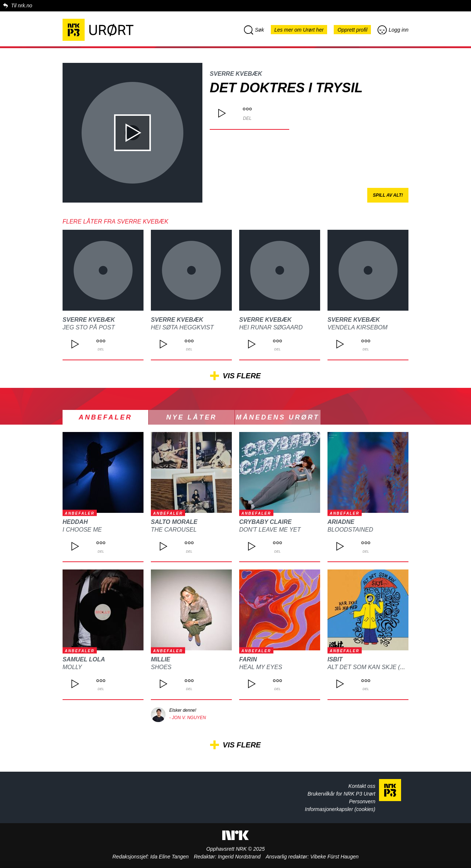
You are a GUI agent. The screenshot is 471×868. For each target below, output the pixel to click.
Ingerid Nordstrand (239, 857)
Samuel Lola (84, 659)
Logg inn (393, 30)
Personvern (362, 801)
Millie (160, 659)
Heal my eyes (261, 667)
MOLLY (72, 667)
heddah (75, 522)
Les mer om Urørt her (299, 30)
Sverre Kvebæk (236, 74)
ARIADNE (341, 522)
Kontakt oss (362, 786)
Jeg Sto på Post (89, 327)
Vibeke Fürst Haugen (334, 857)
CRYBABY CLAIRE (265, 522)
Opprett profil (352, 30)
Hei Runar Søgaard (271, 327)
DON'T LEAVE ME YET (270, 530)
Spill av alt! (388, 195)
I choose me (82, 530)
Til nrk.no (22, 6)
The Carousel (174, 530)
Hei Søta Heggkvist (182, 327)
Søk (254, 30)
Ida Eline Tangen (169, 857)
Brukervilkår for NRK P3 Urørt (341, 794)
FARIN (248, 659)
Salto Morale (174, 522)
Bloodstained (350, 530)
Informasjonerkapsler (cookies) (340, 809)
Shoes (161, 667)
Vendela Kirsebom (357, 327)
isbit (335, 659)
